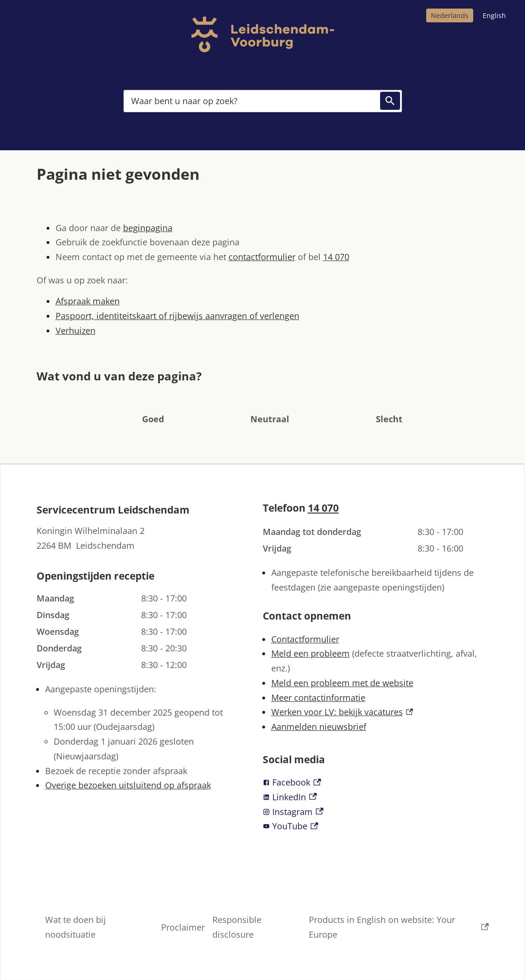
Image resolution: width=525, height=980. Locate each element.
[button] (153, 404)
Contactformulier (305, 639)
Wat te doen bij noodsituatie (76, 927)
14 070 (336, 257)
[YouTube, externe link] (376, 826)
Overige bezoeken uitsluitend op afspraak (128, 785)
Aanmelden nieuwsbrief (319, 727)
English (494, 15)
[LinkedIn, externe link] (376, 797)
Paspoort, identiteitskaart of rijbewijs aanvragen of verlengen (177, 316)
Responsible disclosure (237, 927)
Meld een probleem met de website (342, 683)
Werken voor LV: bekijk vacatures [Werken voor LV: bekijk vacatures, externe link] (342, 712)
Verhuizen (76, 330)
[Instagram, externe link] (376, 812)
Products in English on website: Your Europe (399, 927)
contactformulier (262, 257)
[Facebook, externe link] (376, 782)
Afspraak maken (88, 301)
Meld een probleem (310, 653)
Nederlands (450, 15)
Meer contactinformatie (318, 698)
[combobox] (263, 101)
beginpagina (148, 228)
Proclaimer (183, 927)
